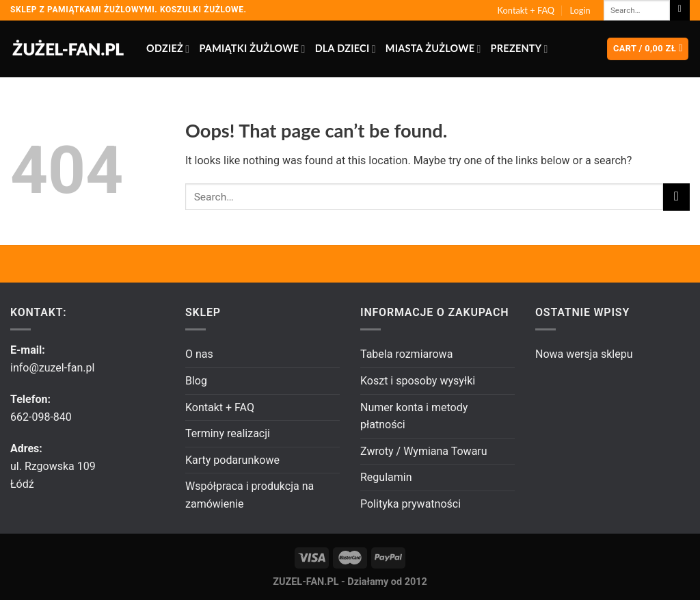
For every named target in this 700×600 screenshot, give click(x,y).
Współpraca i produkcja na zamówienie (250, 495)
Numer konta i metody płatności (414, 416)
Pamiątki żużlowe (252, 49)
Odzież (168, 49)
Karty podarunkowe (232, 460)
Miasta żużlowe (433, 49)
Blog (196, 381)
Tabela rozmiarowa (406, 354)
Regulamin (386, 477)
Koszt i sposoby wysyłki (418, 381)
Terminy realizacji (228, 433)
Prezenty (520, 49)
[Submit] (680, 10)
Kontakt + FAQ (526, 10)
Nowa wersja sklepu (584, 354)
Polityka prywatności (410, 504)
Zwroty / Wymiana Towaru (424, 451)
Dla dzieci (346, 49)
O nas (199, 354)
